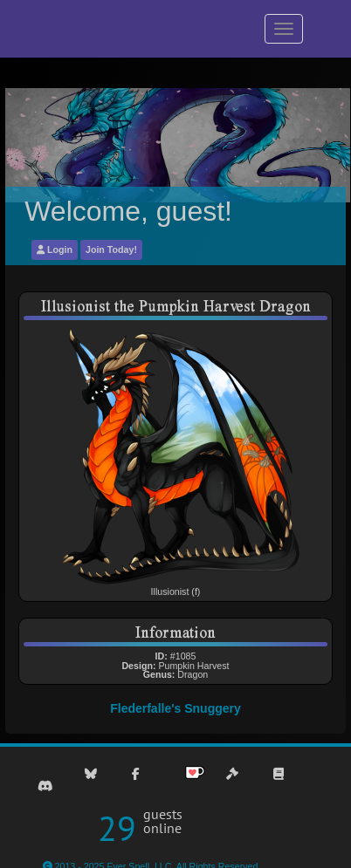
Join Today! (111, 249)
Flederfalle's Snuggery (175, 708)
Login (55, 249)
